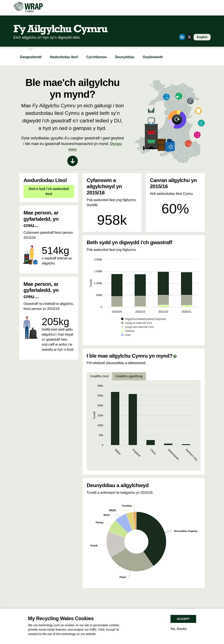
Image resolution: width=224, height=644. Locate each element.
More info (103, 634)
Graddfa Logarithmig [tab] (129, 376)
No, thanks (179, 629)
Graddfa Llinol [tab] (99, 376)
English (202, 37)
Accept (183, 619)
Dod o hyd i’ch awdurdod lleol (49, 191)
